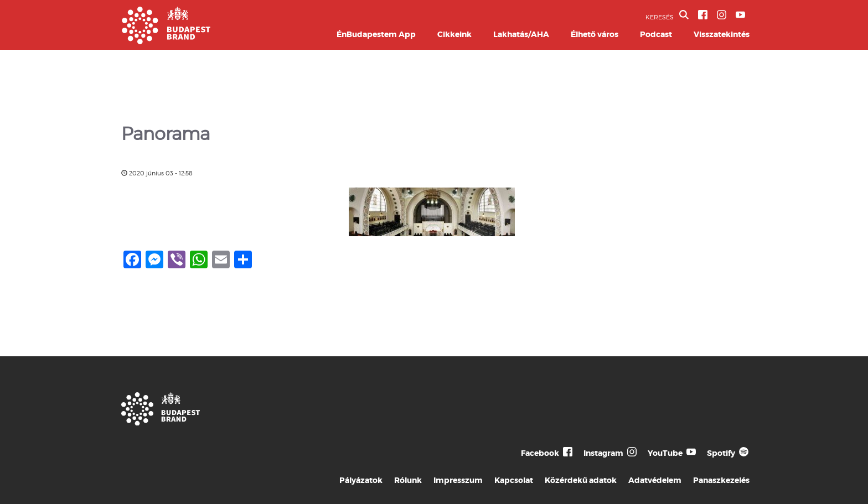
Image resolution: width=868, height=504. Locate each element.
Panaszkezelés (721, 480)
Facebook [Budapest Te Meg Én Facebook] (540, 453)
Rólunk (408, 480)
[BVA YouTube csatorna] (740, 15)
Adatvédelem (655, 480)
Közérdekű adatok (581, 480)
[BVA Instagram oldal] (722, 15)
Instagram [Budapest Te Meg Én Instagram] (603, 453)
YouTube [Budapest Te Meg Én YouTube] (665, 453)
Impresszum (458, 480)
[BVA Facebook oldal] (703, 15)
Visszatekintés (722, 34)
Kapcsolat (514, 480)
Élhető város (595, 34)
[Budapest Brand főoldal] (166, 41)
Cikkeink (454, 34)
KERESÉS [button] (667, 15)
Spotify (721, 453)
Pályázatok (361, 480)
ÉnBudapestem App (376, 34)
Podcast (656, 34)
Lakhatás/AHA (521, 34)
